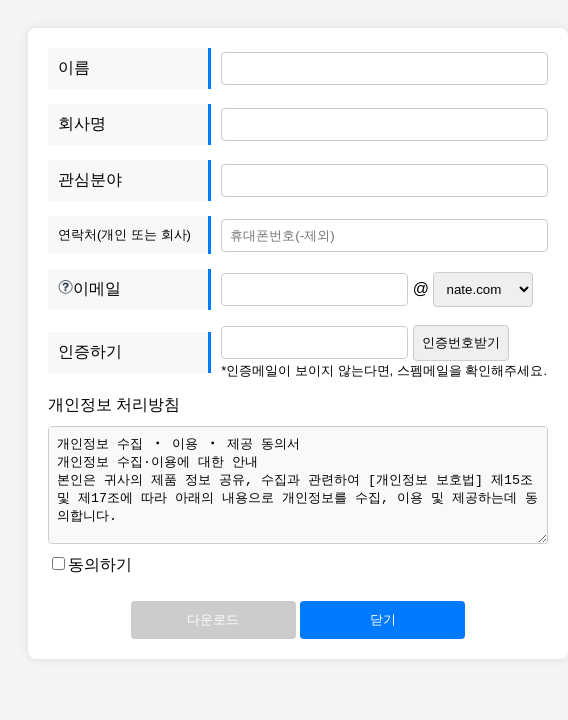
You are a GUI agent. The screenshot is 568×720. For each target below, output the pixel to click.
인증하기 (90, 351)
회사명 (82, 123)
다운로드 (213, 619)
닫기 (383, 619)
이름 (74, 67)
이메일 (134, 289)
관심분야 (90, 179)
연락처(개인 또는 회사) (124, 234)
